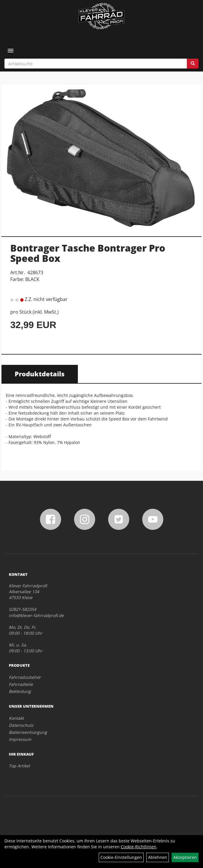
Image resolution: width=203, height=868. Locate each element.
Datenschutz (21, 725)
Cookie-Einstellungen (121, 857)
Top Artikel (19, 766)
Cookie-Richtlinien (139, 847)
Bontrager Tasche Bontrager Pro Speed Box (88, 253)
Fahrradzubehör (25, 677)
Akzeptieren (185, 857)
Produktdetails (40, 374)
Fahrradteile (21, 684)
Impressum (20, 739)
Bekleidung (20, 691)
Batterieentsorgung (28, 732)
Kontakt (16, 718)
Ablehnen (158, 857)
